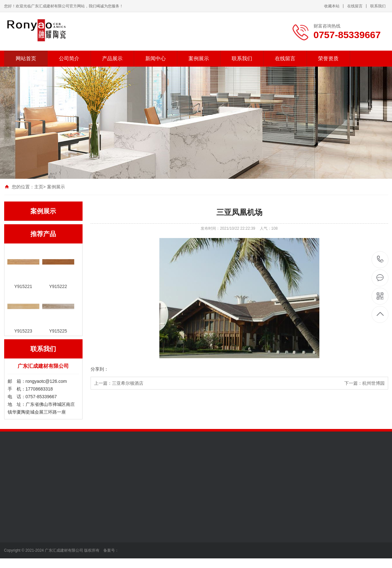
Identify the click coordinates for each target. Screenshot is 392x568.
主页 (39, 187)
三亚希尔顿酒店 (128, 383)
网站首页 (26, 58)
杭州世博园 (373, 383)
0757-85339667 (380, 260)
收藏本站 (332, 6)
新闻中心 (156, 58)
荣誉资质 (328, 58)
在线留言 (355, 6)
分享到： (100, 369)
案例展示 (199, 58)
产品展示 (112, 58)
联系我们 (378, 6)
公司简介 (69, 58)
